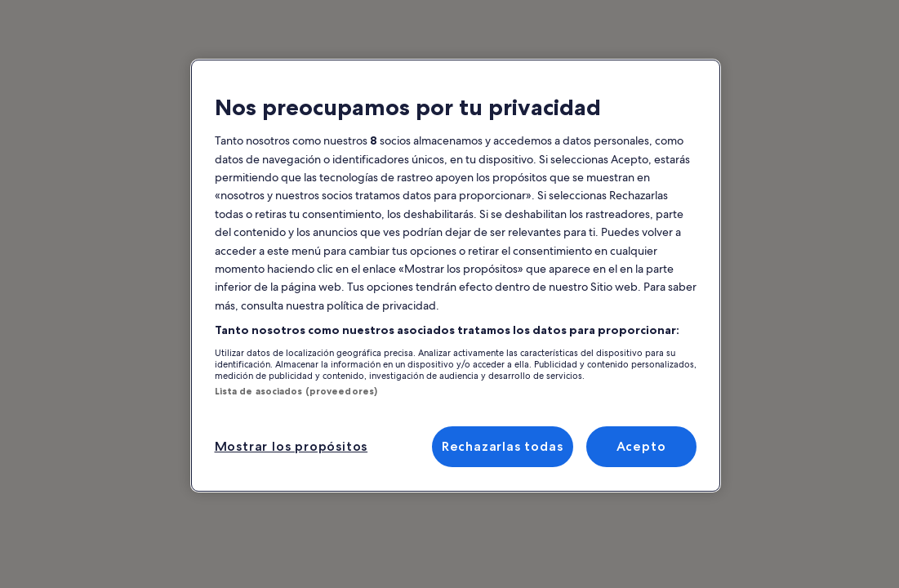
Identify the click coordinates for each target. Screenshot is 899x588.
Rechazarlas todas (503, 446)
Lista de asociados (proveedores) (296, 391)
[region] (456, 276)
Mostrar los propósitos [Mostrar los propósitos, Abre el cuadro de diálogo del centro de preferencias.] (292, 446)
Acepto (641, 446)
